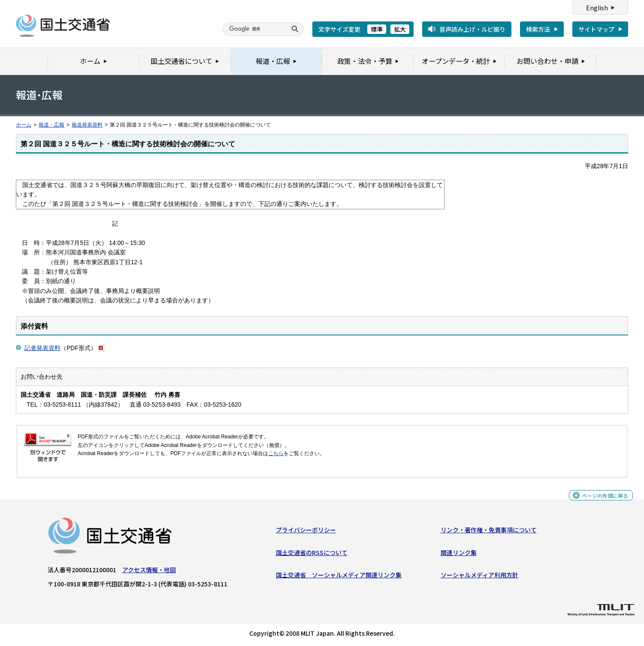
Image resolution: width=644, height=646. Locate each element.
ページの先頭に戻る (602, 501)
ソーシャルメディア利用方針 (479, 577)
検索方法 (538, 29)
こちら (276, 453)
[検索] (254, 29)
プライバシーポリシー (306, 532)
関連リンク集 (459, 555)
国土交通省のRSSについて (312, 555)
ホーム (24, 125)
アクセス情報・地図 (149, 572)
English (597, 8)
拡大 (400, 29)
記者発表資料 (42, 348)
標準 (377, 29)
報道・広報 (51, 125)
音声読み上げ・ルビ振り (472, 29)
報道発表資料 (87, 125)
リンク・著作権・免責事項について (489, 532)
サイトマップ (596, 29)
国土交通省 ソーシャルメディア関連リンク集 (339, 577)
